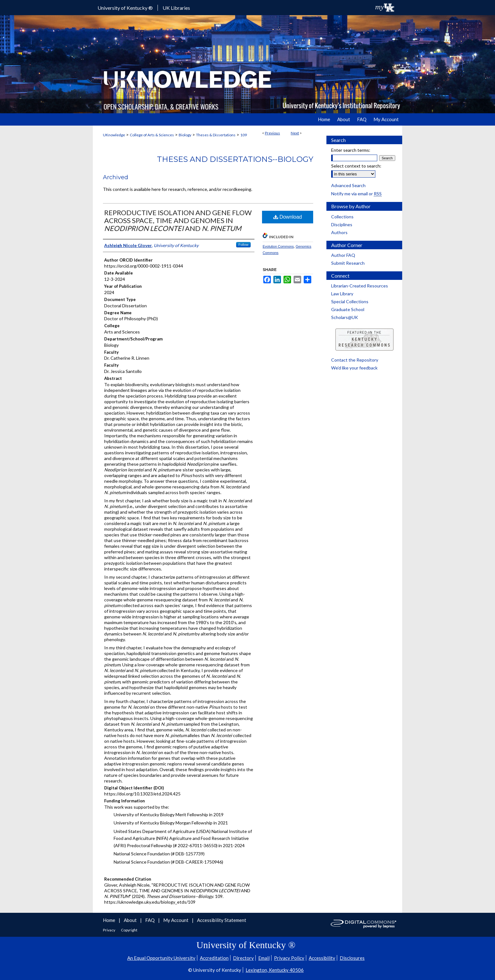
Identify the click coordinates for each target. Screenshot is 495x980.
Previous (272, 133)
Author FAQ (343, 255)
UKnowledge (114, 135)
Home (110, 920)
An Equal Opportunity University (161, 958)
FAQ (150, 920)
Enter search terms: (351, 150)
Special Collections (350, 301)
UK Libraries (176, 8)
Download (288, 217)
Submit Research (348, 263)
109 (244, 135)
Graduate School (348, 309)
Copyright (129, 930)
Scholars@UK (345, 317)
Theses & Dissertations (216, 135)
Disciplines (342, 224)
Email (264, 958)
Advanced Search (348, 185)
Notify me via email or (356, 194)
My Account (176, 920)
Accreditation (214, 958)
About (131, 920)
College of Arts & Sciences (152, 135)
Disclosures (352, 958)
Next (295, 133)
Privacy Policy (289, 958)
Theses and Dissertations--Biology (235, 159)
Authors (339, 232)
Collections (342, 217)
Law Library (342, 294)
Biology (185, 135)
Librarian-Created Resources (360, 286)
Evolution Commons (278, 246)
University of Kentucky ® (125, 8)
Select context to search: (356, 166)
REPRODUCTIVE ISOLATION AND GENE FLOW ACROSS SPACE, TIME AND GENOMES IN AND (178, 220)
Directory (243, 958)
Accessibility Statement (222, 920)
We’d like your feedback (354, 368)
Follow (243, 245)
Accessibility (322, 958)
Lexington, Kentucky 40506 (275, 970)
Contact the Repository (355, 360)
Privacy (109, 930)
